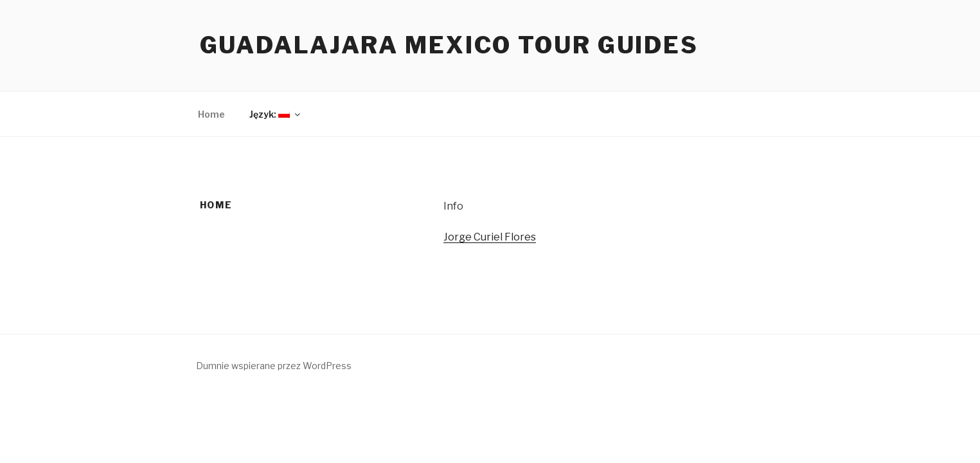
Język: (276, 114)
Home (211, 114)
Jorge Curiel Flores (490, 237)
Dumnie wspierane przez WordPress (274, 366)
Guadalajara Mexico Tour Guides (449, 45)
